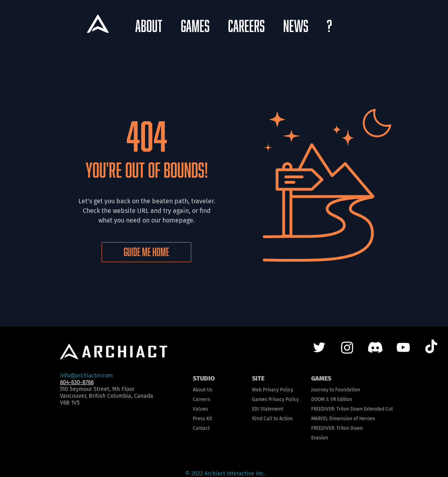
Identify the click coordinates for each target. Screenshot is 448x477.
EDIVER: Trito (333, 409)
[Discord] (375, 347)
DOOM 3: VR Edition (332, 399)
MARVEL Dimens (328, 419)
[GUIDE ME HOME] (146, 252)
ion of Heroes (360, 419)
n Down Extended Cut (370, 409)
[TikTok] (431, 347)
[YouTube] (403, 347)
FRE (315, 409)
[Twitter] (319, 347)
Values (200, 409)
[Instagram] (347, 347)
